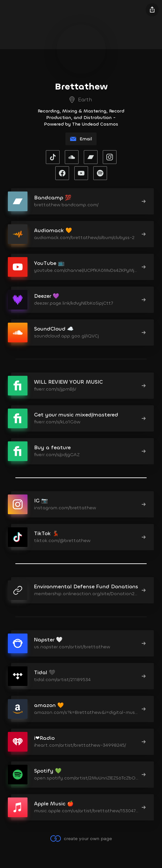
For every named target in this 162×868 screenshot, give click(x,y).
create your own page (81, 838)
